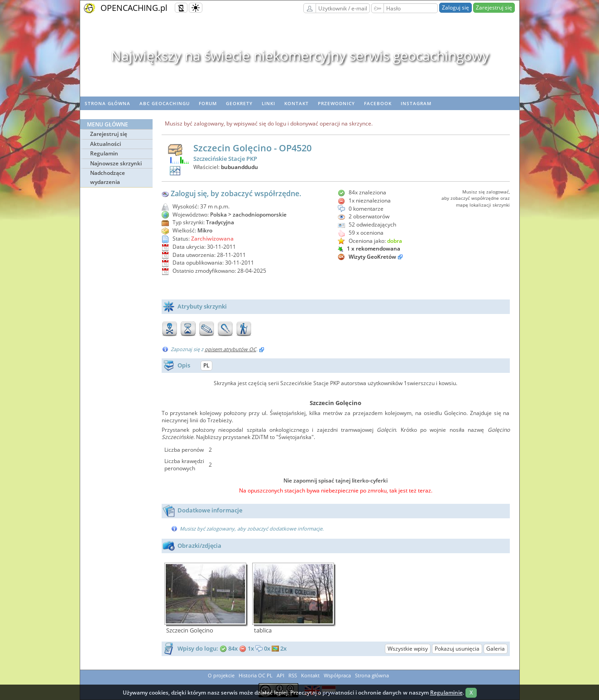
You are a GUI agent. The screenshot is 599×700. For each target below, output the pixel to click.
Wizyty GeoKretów (372, 257)
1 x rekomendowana (369, 249)
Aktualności (105, 144)
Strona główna (108, 103)
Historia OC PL (256, 675)
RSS (293, 675)
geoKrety (239, 103)
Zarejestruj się (494, 7)
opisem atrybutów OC (230, 349)
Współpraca (337, 675)
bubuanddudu (240, 167)
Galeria (496, 649)
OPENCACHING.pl (134, 8)
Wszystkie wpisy (408, 649)
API (280, 675)
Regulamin (104, 153)
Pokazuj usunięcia (457, 649)
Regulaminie (446, 693)
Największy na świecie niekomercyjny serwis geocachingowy (299, 56)
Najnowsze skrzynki (116, 163)
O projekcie (221, 675)
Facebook (378, 103)
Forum (208, 103)
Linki (268, 103)
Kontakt (297, 103)
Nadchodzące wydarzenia (108, 177)
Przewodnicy (336, 103)
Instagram (416, 103)
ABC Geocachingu (165, 103)
